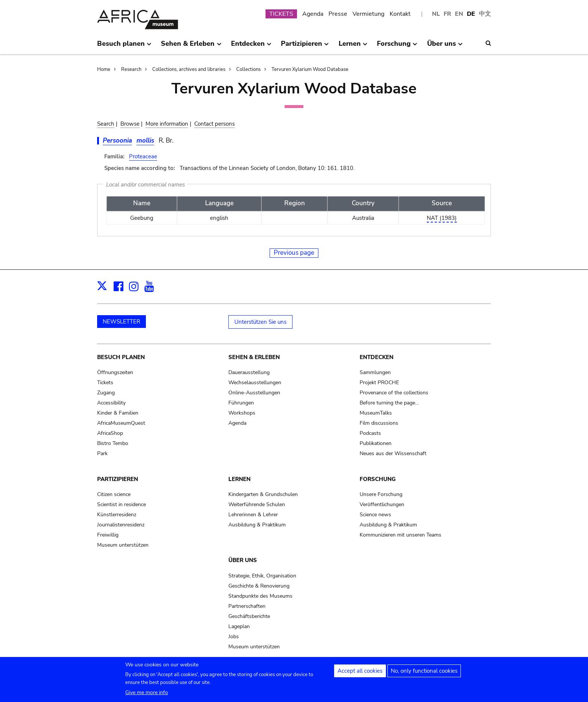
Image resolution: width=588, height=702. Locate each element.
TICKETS (281, 14)
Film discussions (379, 423)
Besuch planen (121, 357)
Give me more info (147, 693)
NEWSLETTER (121, 322)
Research (131, 69)
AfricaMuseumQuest (121, 423)
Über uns (243, 560)
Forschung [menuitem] (397, 47)
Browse (130, 124)
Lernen (239, 479)
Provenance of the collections (394, 393)
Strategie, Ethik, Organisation (262, 576)
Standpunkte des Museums (260, 596)
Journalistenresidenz (121, 525)
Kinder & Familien (118, 413)
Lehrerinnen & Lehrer (253, 515)
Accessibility (111, 403)
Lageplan (239, 626)
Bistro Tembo (113, 443)
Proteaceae (143, 156)
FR (447, 14)
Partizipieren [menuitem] (305, 47)
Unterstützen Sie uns (260, 322)
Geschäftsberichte (249, 616)
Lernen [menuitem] (353, 47)
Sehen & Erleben (254, 357)
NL (436, 14)
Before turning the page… (389, 403)
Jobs (234, 637)
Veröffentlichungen (382, 504)
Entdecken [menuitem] (251, 47)
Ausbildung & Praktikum (257, 525)
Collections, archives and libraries (189, 69)
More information (167, 124)
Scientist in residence (121, 504)
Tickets (105, 383)
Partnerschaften (247, 606)
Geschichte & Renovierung (259, 586)
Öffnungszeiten (115, 372)
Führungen (241, 403)
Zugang (106, 393)
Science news (375, 515)
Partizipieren (118, 479)
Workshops (242, 413)
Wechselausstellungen (255, 383)
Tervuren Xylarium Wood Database (310, 69)
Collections (248, 69)
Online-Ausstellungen (254, 393)
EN (459, 14)
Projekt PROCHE (379, 383)
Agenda (313, 14)
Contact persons (214, 124)
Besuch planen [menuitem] (124, 47)
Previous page (294, 253)
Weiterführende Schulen (257, 504)
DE (471, 14)
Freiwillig (108, 535)
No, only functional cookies (424, 671)
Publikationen (376, 443)
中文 (485, 14)
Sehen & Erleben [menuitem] (191, 47)
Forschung (378, 479)
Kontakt (400, 14)
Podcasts (370, 433)
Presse (338, 14)
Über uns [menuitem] (445, 47)
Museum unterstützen (123, 545)
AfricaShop (110, 433)
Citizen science (114, 494)
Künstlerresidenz (117, 515)
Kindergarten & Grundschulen (263, 494)
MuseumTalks (376, 413)
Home (104, 69)
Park (102, 453)
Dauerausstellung (249, 372)
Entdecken (376, 357)
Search (106, 124)
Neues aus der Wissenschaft (393, 453)
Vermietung (368, 14)
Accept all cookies (360, 671)
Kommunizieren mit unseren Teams (400, 535)
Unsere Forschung (381, 494)
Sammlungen (375, 372)
